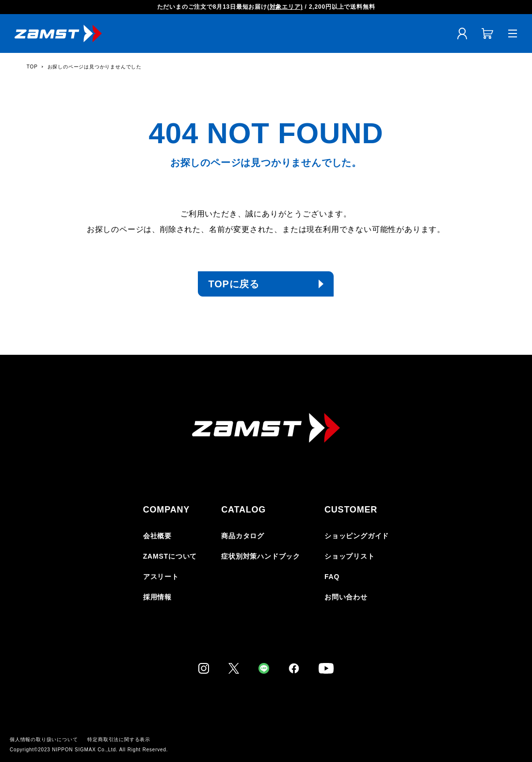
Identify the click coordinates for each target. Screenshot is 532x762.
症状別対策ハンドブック (261, 556)
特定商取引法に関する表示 (119, 739)
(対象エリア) (285, 7)
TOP (32, 67)
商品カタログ (243, 536)
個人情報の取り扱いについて (44, 739)
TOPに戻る (234, 284)
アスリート (161, 577)
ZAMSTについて (170, 556)
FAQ (332, 577)
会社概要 (157, 536)
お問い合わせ (346, 597)
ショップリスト (350, 556)
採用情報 (157, 597)
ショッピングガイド (357, 536)
